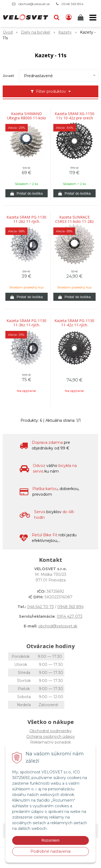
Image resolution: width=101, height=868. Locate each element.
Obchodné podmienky (50, 731)
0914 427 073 (70, 616)
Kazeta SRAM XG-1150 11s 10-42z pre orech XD (74, 118)
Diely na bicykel (36, 32)
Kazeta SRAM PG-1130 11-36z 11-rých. (26, 323)
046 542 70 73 (41, 607)
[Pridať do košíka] (27, 193)
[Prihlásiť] (69, 17)
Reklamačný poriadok (50, 742)
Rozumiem (50, 840)
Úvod (8, 32)
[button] (57, 17)
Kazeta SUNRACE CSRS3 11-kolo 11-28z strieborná (74, 222)
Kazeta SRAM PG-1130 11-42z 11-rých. (74, 323)
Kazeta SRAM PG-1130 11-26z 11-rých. (26, 219)
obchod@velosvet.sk (34, 4)
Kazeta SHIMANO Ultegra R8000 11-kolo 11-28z (27, 118)
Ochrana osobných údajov (51, 737)
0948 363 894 (72, 4)
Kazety (65, 32)
